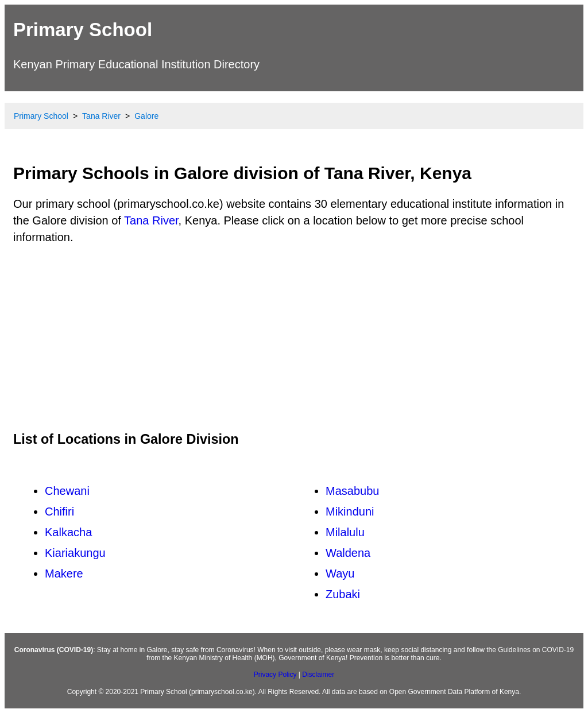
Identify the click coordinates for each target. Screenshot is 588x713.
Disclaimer (318, 675)
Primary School (83, 30)
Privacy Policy (275, 675)
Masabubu (352, 491)
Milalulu (345, 532)
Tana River (151, 220)
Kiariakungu (75, 553)
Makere (64, 573)
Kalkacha (68, 532)
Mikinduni (350, 511)
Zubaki (343, 594)
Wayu (340, 573)
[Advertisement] (294, 338)
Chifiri (59, 511)
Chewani (67, 491)
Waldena (348, 553)
